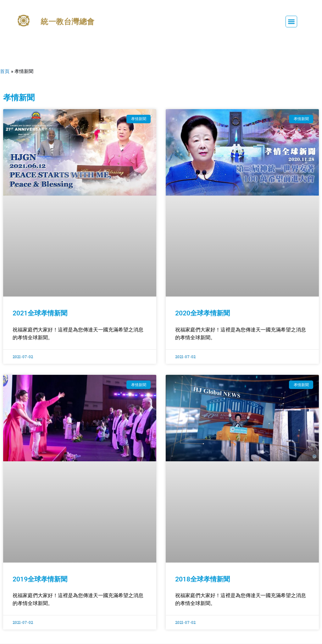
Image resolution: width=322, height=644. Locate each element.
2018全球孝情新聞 (203, 579)
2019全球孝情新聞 (40, 579)
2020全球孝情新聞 (203, 313)
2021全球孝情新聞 (40, 313)
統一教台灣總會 (69, 22)
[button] (291, 22)
